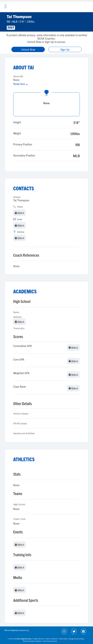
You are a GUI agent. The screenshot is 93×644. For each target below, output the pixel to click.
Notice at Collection (51, 639)
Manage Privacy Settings (76, 639)
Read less (20, 84)
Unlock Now (28, 49)
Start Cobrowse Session (50, 641)
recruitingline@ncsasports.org (18, 630)
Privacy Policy (63, 639)
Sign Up (65, 49)
